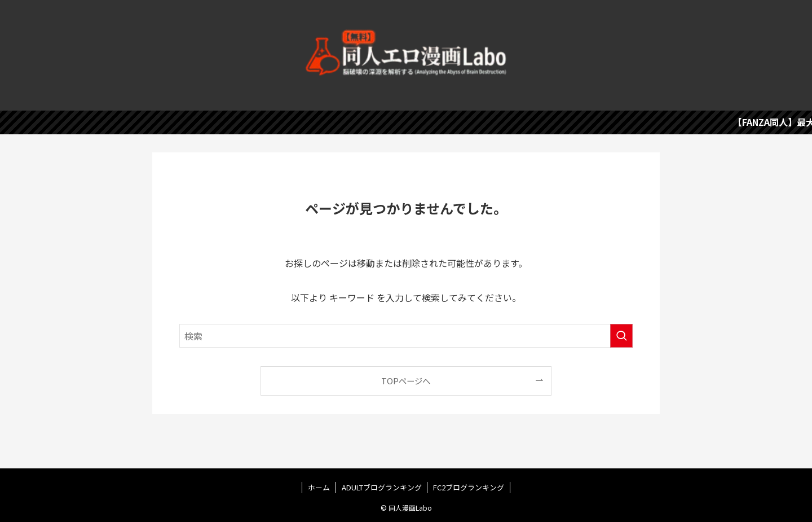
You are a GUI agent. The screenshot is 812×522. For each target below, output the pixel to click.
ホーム (319, 487)
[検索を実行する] (621, 336)
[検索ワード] (406, 336)
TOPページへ (406, 381)
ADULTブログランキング (382, 487)
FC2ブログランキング (469, 487)
